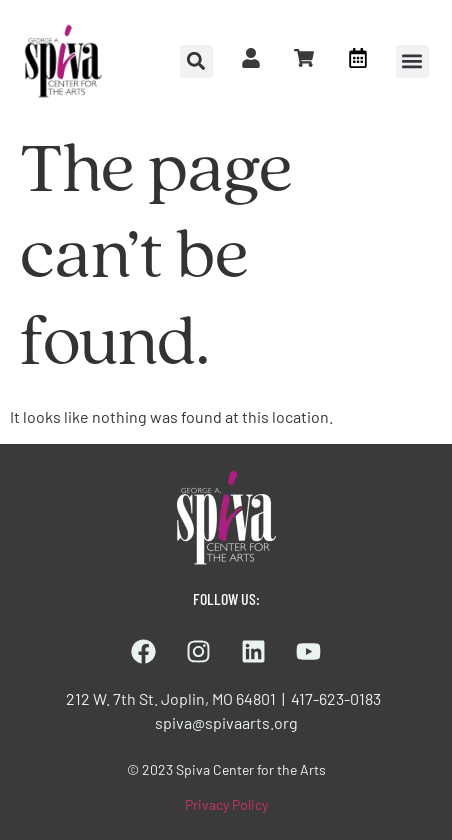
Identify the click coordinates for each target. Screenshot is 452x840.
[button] (412, 61)
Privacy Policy (226, 804)
